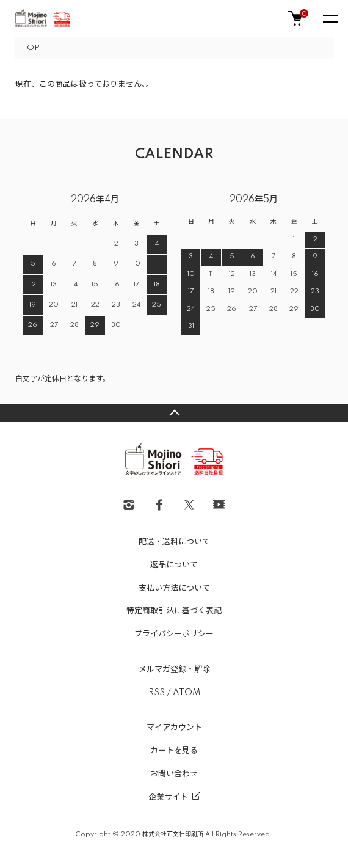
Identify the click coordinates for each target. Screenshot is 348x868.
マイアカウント (174, 728)
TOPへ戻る (174, 413)
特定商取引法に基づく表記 (174, 611)
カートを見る (174, 751)
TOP (31, 48)
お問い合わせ (174, 774)
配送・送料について (174, 542)
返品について (174, 565)
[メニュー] (330, 18)
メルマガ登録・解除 (174, 669)
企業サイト (168, 797)
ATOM (187, 693)
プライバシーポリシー (174, 634)
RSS (157, 693)
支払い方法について (174, 588)
